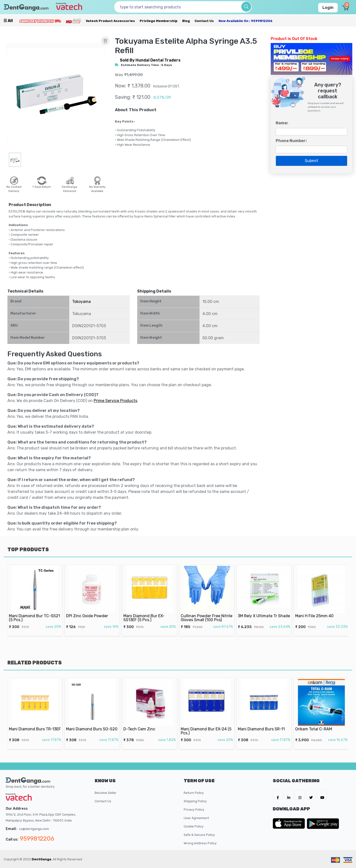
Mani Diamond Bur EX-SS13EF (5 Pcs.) (146, 612)
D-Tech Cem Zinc (143, 723)
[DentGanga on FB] (278, 795)
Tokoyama (81, 302)
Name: (282, 123)
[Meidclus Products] (73, 21)
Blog (186, 21)
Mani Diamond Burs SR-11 (262, 723)
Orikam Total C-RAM (316, 723)
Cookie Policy (194, 826)
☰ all (8, 21)
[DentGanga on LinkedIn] (289, 795)
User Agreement (196, 818)
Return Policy (194, 793)
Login (328, 8)
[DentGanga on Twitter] (311, 795)
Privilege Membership (159, 21)
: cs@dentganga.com (33, 829)
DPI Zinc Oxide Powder (89, 610)
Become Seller (106, 793)
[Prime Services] (40, 21)
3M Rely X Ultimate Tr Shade (264, 610)
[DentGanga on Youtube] (322, 795)
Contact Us (204, 21)
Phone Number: (291, 141)
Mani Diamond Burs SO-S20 (92, 723)
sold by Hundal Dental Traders (150, 60)
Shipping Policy (195, 801)
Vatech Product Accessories (110, 21)
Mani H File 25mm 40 (317, 610)
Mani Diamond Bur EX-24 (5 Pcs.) (206, 725)
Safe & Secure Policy (199, 835)
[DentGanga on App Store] (290, 824)
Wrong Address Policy (200, 843)
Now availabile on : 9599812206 (245, 21)
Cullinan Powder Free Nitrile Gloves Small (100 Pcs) (207, 612)
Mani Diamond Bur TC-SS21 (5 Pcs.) (35, 612)
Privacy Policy (194, 810)
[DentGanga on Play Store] (323, 824)
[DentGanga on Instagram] (300, 795)
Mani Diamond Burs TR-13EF (35, 723)
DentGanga (41, 859)
